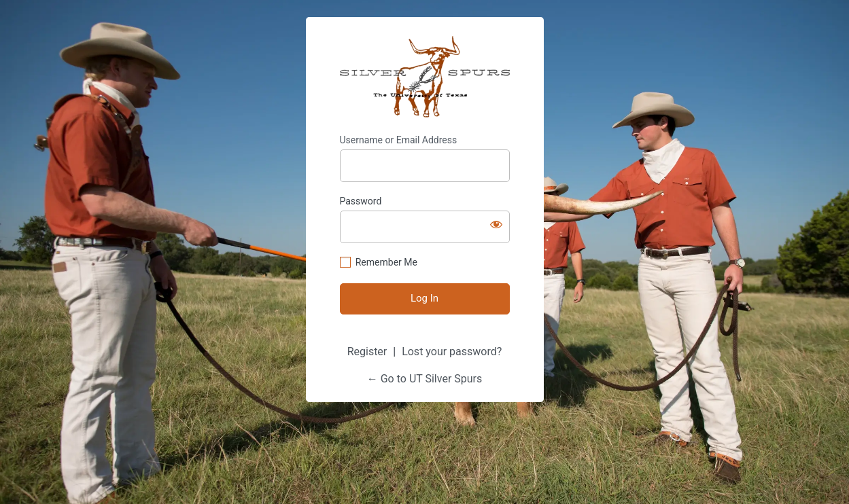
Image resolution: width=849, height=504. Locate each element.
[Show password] (496, 224)
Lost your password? (452, 352)
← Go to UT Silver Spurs (425, 379)
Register (367, 352)
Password (361, 201)
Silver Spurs (425, 77)
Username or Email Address (399, 140)
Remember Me (386, 262)
